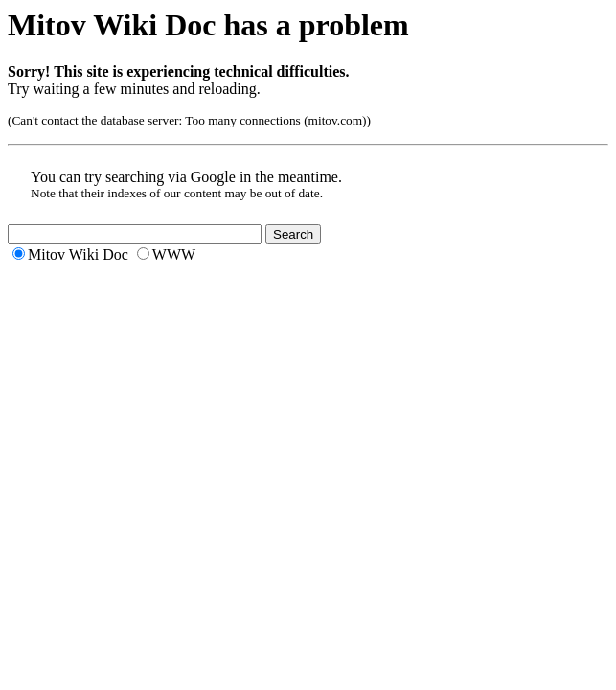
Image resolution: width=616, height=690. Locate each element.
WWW (174, 254)
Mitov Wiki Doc (78, 254)
